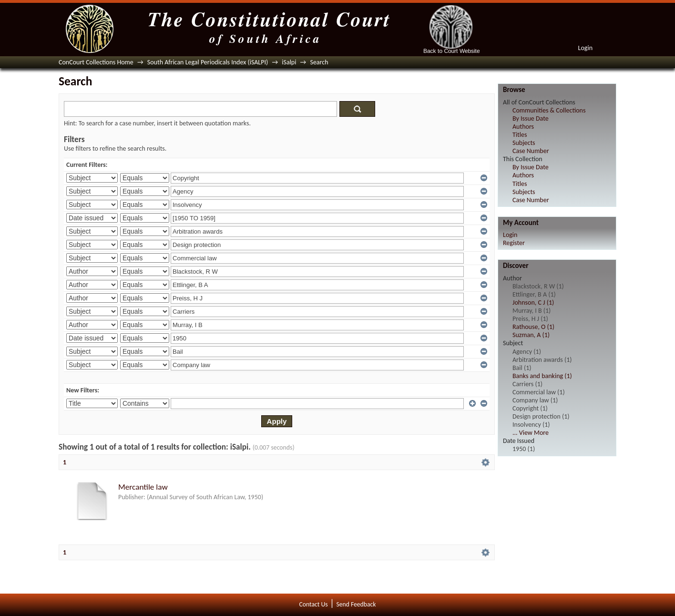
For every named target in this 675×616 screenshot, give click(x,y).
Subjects (524, 143)
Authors (523, 127)
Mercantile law (143, 487)
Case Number (531, 151)
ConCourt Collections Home (96, 62)
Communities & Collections (549, 110)
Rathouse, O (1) (533, 327)
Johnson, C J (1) (533, 303)
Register (514, 243)
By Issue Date (531, 118)
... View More (531, 433)
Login (585, 48)
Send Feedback (356, 604)
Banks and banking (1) (542, 376)
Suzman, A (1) (531, 335)
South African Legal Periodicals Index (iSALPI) (208, 62)
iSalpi (289, 62)
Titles (520, 135)
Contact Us (314, 604)
